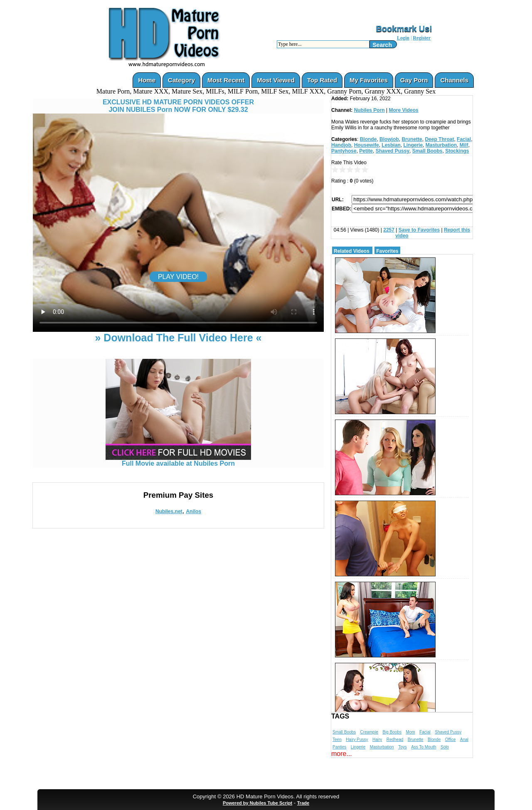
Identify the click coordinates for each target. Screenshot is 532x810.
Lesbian (391, 145)
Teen (337, 740)
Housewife (367, 145)
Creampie (369, 732)
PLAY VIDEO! (178, 277)
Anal (464, 740)
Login (403, 38)
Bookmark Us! (404, 29)
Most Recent (226, 80)
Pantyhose (344, 151)
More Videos (404, 110)
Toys (403, 747)
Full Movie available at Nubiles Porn (178, 461)
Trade (303, 803)
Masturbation (441, 145)
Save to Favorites (419, 230)
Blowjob (389, 139)
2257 (389, 230)
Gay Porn (414, 80)
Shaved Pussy (393, 151)
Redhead (395, 740)
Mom (410, 732)
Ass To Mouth (424, 747)
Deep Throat (439, 139)
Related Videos (352, 251)
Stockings (457, 151)
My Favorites (369, 80)
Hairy (377, 740)
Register (422, 38)
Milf (464, 145)
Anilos (193, 511)
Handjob (341, 145)
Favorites (387, 251)
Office (451, 740)
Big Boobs (392, 732)
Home (147, 80)
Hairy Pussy (357, 740)
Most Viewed (276, 80)
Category (181, 80)
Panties (339, 747)
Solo (445, 747)
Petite (366, 151)
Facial (464, 139)
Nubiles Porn (369, 110)
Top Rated (322, 80)
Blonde (368, 139)
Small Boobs (427, 151)
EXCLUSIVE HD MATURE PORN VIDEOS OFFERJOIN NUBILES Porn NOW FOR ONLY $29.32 (178, 106)
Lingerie (413, 145)
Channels (454, 80)
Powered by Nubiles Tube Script (257, 803)
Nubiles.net (169, 511)
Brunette (412, 139)
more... (342, 754)
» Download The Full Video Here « (178, 338)
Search (382, 45)
